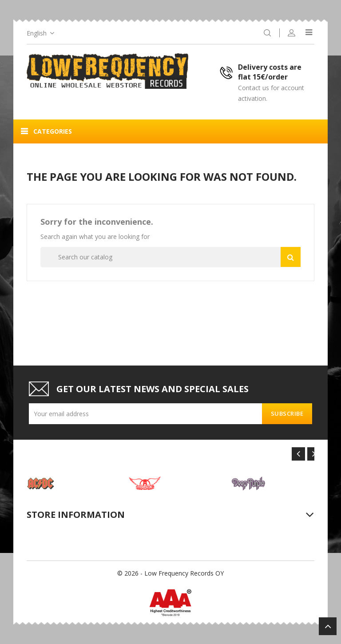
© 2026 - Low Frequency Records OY (170, 573)
